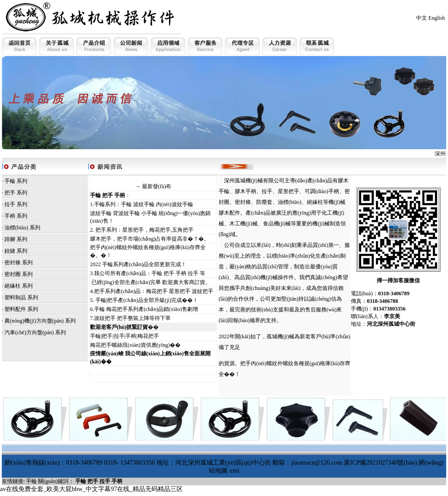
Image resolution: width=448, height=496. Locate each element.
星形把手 (289, 191)
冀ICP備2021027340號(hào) (380, 463)
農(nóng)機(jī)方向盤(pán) (34, 321)
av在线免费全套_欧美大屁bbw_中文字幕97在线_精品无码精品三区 (91, 489)
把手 (10, 193)
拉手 (10, 204)
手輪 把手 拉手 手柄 (99, 481)
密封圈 (13, 274)
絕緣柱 (13, 286)
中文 (422, 18)
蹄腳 (10, 239)
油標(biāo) (16, 228)
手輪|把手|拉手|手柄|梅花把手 (125, 336)
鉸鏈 (10, 251)
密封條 (13, 263)
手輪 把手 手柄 (108, 195)
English (437, 18)
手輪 (10, 181)
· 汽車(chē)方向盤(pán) (28, 332)
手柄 (10, 216)
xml (234, 471)
